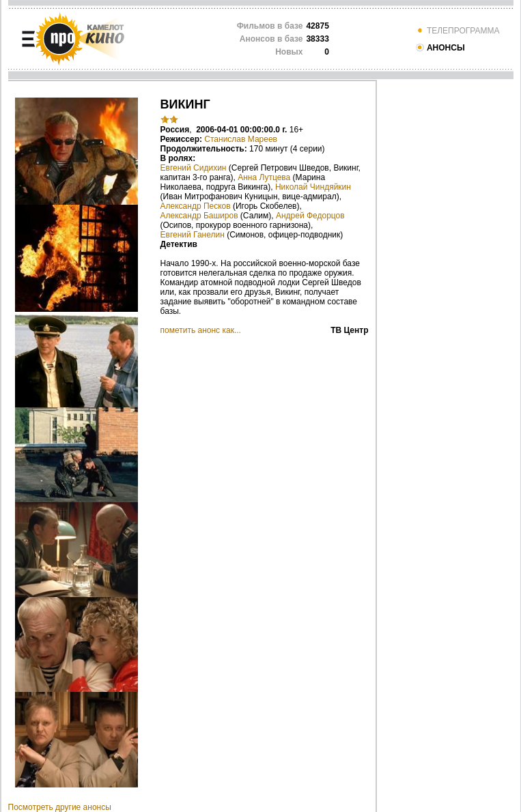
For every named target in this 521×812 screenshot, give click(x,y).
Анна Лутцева (264, 177)
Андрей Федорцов (310, 216)
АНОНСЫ (440, 48)
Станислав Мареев (241, 139)
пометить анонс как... (201, 330)
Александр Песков (196, 206)
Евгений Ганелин (193, 235)
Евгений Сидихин (194, 168)
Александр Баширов (199, 216)
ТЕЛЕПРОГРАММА (457, 31)
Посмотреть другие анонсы (60, 807)
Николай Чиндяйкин (313, 187)
